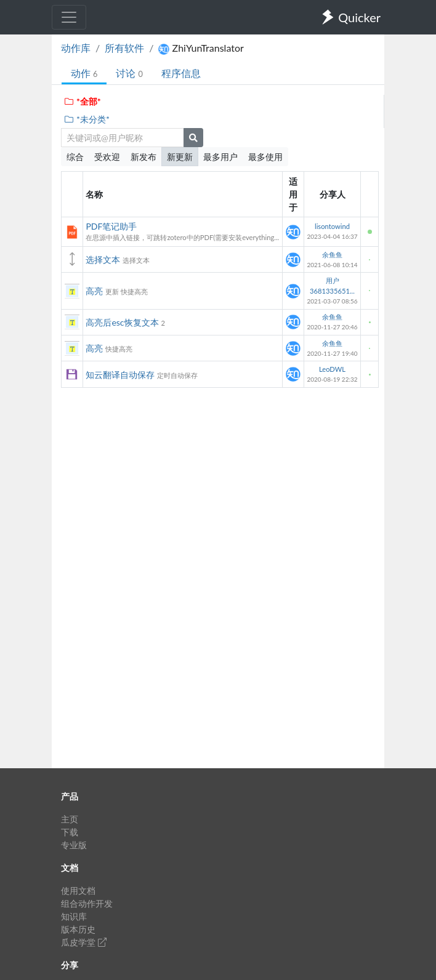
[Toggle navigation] (69, 17)
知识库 (74, 916)
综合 (75, 157)
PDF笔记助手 (111, 226)
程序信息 (181, 73)
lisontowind (332, 226)
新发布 (143, 157)
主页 (70, 819)
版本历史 (78, 929)
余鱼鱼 (332, 255)
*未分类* (87, 119)
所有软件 (124, 48)
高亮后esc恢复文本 (122, 322)
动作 (84, 73)
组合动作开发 (87, 903)
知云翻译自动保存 (120, 375)
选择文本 (103, 259)
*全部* (82, 101)
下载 (70, 832)
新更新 (180, 157)
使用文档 (78, 890)
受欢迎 (107, 157)
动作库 (76, 48)
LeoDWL (332, 369)
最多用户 (220, 157)
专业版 (74, 845)
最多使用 (265, 157)
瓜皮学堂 (84, 942)
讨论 (129, 73)
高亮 (94, 291)
